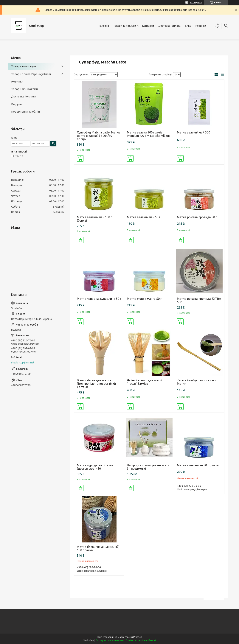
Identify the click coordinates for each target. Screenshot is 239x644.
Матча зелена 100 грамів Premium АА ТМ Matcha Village (149, 134)
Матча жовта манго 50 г (144, 299)
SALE (188, 26)
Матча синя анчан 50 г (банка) (198, 465)
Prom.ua (138, 637)
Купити (80, 158)
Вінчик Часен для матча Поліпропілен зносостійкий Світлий (96, 384)
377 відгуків (196, 3)
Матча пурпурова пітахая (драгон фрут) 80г (95, 467)
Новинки (201, 26)
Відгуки (16, 104)
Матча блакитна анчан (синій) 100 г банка (98, 548)
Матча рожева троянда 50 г (197, 217)
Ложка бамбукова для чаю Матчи (196, 382)
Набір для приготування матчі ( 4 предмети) (149, 467)
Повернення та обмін (25, 112)
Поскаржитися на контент (110, 640)
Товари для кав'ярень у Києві (31, 74)
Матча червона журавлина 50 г (99, 299)
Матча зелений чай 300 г (194, 132)
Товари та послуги (125, 26)
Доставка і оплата (169, 26)
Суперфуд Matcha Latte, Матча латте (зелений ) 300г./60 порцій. (99, 136)
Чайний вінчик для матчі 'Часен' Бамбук (145, 382)
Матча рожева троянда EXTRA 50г (199, 300)
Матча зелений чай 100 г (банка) (94, 219)
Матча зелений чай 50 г (144, 217)
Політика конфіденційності (141, 640)
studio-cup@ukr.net (23, 363)
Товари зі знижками (24, 89)
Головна (104, 26)
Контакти (148, 26)
